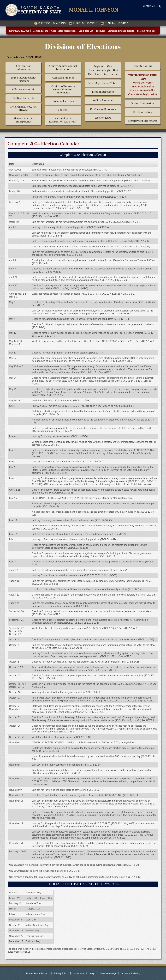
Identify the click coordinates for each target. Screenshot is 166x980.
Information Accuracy (84, 973)
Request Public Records (37, 973)
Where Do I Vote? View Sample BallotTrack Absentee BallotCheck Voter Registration (143, 85)
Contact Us (149, 6)
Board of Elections (63, 101)
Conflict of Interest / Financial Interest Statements (63, 89)
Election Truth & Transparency (23, 120)
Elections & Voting (50, 23)
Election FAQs (103, 118)
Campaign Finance (63, 78)
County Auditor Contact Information (63, 67)
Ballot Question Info (23, 89)
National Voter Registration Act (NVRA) (63, 120)
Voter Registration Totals (103, 83)
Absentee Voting (143, 66)
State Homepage (108, 973)
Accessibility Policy (131, 973)
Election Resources (103, 92)
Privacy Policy (61, 973)
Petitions (63, 110)
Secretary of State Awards (143, 121)
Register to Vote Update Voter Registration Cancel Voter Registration (103, 70)
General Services (115, 23)
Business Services (83, 23)
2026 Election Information (23, 67)
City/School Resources (103, 109)
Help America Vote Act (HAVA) (23, 108)
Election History (143, 112)
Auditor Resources (103, 100)
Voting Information (143, 103)
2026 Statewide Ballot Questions (24, 79)
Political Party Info (24, 98)
